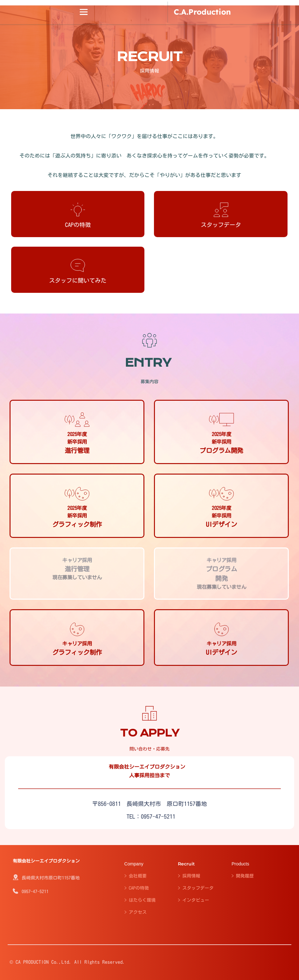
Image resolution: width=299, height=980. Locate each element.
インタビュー (196, 900)
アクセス (138, 912)
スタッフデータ (198, 888)
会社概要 (138, 876)
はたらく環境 (142, 900)
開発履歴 (245, 876)
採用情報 (191, 876)
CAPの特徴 (139, 888)
